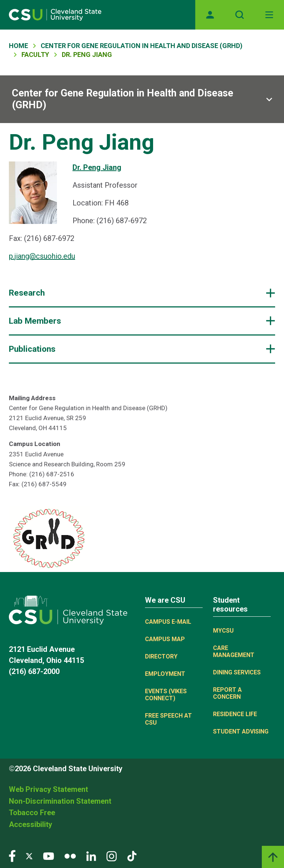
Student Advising (241, 731)
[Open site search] (240, 15)
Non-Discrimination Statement (60, 801)
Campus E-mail (168, 622)
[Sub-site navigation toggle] (142, 99)
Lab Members (35, 321)
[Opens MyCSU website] (210, 15)
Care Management (234, 651)
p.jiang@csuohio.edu (42, 256)
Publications (32, 349)
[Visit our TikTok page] (132, 856)
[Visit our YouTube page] (48, 856)
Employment (165, 674)
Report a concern (227, 693)
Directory (161, 656)
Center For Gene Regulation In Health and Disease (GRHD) (142, 46)
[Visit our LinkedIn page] (91, 856)
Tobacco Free (32, 813)
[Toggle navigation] (269, 15)
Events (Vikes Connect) (166, 695)
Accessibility (31, 824)
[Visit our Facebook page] (12, 856)
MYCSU (223, 631)
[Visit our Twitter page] (29, 856)
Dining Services (237, 672)
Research (27, 293)
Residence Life (235, 714)
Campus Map (165, 639)
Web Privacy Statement (48, 789)
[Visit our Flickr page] (70, 856)
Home (18, 46)
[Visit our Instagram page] (112, 856)
